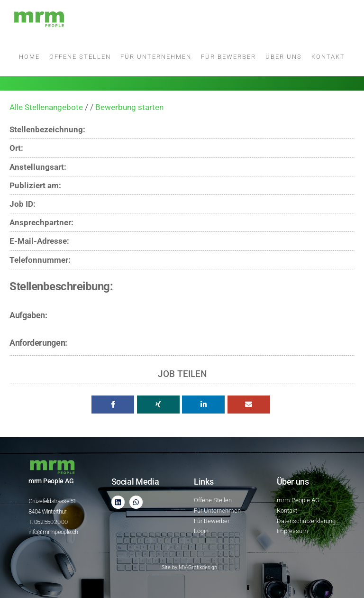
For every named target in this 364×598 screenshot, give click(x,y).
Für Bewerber (228, 57)
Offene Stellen (80, 57)
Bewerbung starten (129, 107)
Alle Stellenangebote (46, 107)
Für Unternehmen (156, 57)
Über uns (284, 57)
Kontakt (328, 57)
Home (29, 57)
